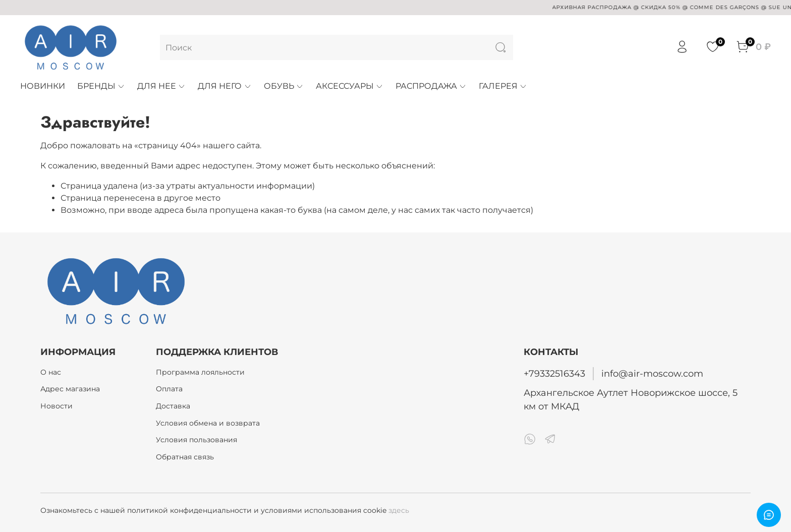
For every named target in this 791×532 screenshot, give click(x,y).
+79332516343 (554, 373)
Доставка (173, 406)
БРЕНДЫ (101, 86)
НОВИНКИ (43, 86)
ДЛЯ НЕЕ (161, 86)
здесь (399, 510)
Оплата (169, 389)
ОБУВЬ (284, 86)
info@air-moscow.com (652, 373)
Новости (56, 406)
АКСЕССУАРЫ (350, 86)
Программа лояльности (200, 372)
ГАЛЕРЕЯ (503, 86)
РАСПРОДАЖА (431, 86)
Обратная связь (185, 457)
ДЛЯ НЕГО (224, 86)
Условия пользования (196, 440)
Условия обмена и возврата (208, 423)
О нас (51, 372)
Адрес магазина (70, 389)
